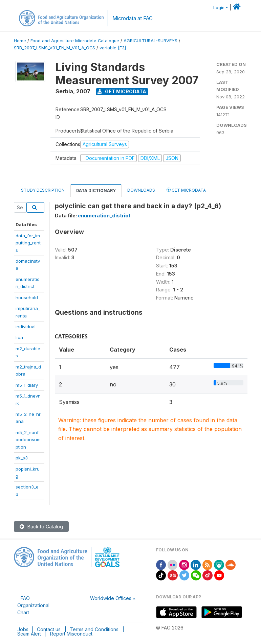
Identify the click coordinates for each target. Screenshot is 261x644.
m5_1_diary (27, 385)
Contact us (49, 629)
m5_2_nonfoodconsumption (28, 440)
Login (219, 8)
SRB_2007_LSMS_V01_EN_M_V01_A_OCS (55, 48)
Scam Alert (29, 634)
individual (26, 327)
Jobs (23, 629)
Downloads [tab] (141, 190)
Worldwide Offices (111, 598)
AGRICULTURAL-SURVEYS (150, 41)
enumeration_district (104, 216)
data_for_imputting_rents (28, 243)
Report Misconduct (71, 634)
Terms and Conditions (94, 629)
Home (20, 41)
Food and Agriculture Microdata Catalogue (75, 41)
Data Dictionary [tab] (96, 190)
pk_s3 (22, 458)
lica (19, 337)
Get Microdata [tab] (186, 190)
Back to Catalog (41, 527)
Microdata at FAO (133, 18)
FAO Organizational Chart (33, 605)
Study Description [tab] (43, 190)
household (27, 297)
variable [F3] (113, 48)
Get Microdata (122, 91)
